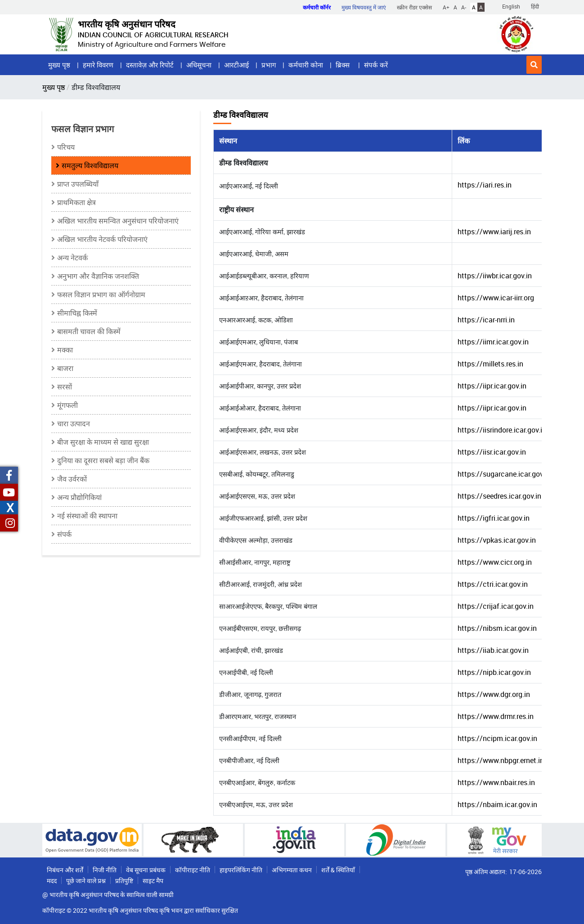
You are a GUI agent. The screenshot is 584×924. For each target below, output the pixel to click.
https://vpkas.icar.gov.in (497, 540)
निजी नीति (105, 870)
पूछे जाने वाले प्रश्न (86, 881)
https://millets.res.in (490, 364)
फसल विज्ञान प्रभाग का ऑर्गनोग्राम (101, 295)
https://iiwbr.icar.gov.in (495, 276)
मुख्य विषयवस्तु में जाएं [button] (364, 7)
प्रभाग (269, 65)
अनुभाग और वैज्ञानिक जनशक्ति (98, 276)
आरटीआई (236, 65)
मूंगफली (67, 405)
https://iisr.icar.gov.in (492, 452)
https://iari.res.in (485, 185)
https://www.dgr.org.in (494, 694)
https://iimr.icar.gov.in (493, 342)
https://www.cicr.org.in (495, 562)
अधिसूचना (199, 65)
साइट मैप (153, 881)
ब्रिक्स (344, 65)
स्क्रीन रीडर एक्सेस (414, 7)
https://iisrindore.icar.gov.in (502, 430)
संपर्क (64, 534)
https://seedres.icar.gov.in (499, 496)
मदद (52, 881)
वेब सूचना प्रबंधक (146, 870)
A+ (446, 7)
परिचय (66, 147)
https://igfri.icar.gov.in (494, 518)
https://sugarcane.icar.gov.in (504, 474)
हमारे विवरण (98, 65)
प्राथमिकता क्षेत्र (76, 202)
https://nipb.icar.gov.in (494, 672)
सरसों (65, 387)
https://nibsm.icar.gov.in (497, 628)
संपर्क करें (376, 65)
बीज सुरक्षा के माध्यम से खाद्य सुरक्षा (103, 442)
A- (464, 7)
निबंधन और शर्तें (65, 870)
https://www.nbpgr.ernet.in (501, 760)
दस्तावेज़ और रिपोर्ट (150, 65)
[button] (534, 65)
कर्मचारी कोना (306, 65)
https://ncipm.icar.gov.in (497, 738)
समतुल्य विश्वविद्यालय (90, 165)
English (511, 6)
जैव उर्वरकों (72, 479)
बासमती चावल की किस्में (89, 331)
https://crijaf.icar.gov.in (496, 606)
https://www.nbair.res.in (496, 782)
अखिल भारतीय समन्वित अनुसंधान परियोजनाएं (118, 221)
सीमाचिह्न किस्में (77, 313)
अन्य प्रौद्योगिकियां (79, 497)
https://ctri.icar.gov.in (493, 584)
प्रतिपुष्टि (124, 881)
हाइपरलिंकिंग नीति (241, 870)
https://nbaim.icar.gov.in (497, 804)
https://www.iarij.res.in (494, 232)
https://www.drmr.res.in (496, 716)
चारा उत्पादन (74, 424)
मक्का (65, 350)
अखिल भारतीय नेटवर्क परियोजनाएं (102, 239)
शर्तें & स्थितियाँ (338, 870)
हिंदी (535, 6)
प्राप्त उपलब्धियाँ (78, 184)
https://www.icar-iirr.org (496, 298)
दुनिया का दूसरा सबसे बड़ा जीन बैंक (103, 460)
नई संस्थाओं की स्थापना (87, 516)
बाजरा (65, 368)
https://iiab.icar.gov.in (493, 650)
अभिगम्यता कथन (292, 870)
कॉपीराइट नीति (193, 870)
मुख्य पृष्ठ (59, 65)
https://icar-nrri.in (486, 320)
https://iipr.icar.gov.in (492, 386)
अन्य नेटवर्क (72, 258)
